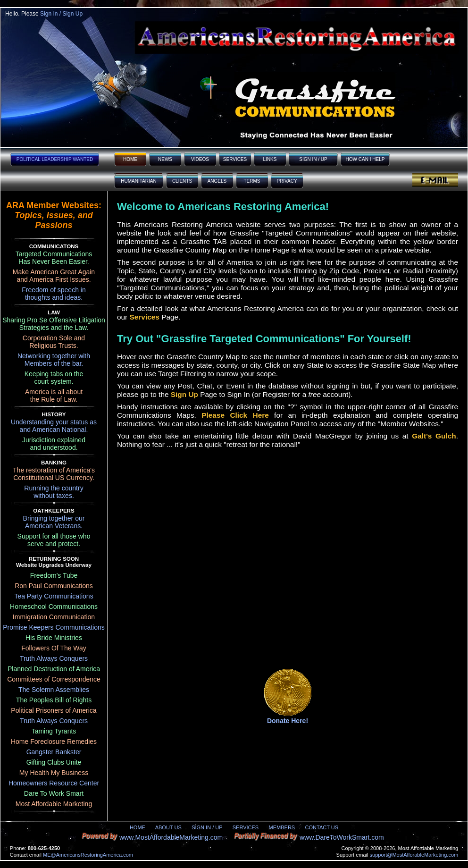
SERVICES (235, 159)
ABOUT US (168, 827)
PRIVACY (287, 181)
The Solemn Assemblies (54, 690)
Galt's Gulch (434, 436)
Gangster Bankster (54, 752)
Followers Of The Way (54, 648)
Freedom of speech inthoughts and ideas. (54, 294)
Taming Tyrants (54, 731)
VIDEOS (200, 159)
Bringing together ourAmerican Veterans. (54, 522)
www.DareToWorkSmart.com (342, 837)
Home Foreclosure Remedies (54, 742)
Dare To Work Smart (54, 793)
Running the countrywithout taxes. (54, 492)
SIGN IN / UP (313, 159)
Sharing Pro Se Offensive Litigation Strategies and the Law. (54, 324)
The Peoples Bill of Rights (54, 700)
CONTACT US (322, 827)
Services (145, 317)
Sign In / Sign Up (61, 14)
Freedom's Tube (54, 575)
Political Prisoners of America (54, 710)
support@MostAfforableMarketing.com (414, 855)
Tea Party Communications (54, 596)
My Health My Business (54, 773)
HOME (130, 159)
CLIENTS (182, 181)
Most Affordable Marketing (54, 804)
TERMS (252, 181)
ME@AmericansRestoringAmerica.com (88, 855)
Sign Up (184, 394)
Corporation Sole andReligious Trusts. (54, 342)
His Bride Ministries (54, 638)
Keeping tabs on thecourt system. (54, 378)
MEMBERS (282, 827)
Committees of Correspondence (54, 679)
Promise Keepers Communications (54, 627)
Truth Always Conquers (54, 658)
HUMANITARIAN (138, 181)
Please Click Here (235, 415)
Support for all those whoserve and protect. (54, 540)
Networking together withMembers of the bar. (54, 360)
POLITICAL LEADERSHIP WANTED (55, 159)
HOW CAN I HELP (365, 159)
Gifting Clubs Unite (54, 762)
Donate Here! (288, 721)
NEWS (165, 159)
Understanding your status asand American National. (54, 426)
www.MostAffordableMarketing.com (171, 837)
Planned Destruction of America (54, 669)
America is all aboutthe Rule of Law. (54, 396)
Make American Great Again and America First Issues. (54, 276)
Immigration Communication (54, 617)
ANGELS (217, 181)
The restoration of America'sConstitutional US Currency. (54, 474)
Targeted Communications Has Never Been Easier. (54, 258)
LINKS (270, 159)
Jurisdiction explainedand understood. (54, 444)
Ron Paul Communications (54, 586)
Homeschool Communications (54, 607)
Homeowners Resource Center (54, 783)
